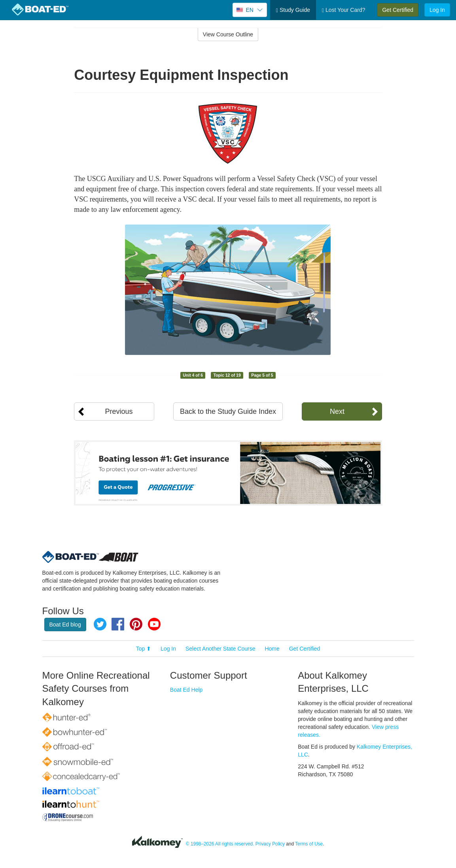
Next (337, 411)
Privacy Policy (270, 844)
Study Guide (293, 10)
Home (272, 649)
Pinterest (136, 624)
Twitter (100, 624)
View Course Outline (228, 34)
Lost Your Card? (343, 10)
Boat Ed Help (186, 690)
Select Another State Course (220, 649)
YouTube (154, 624)
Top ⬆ (144, 649)
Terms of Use (309, 844)
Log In (437, 10)
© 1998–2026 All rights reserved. (220, 844)
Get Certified (398, 10)
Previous (119, 411)
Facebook (118, 624)
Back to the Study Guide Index (228, 411)
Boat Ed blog (65, 625)
